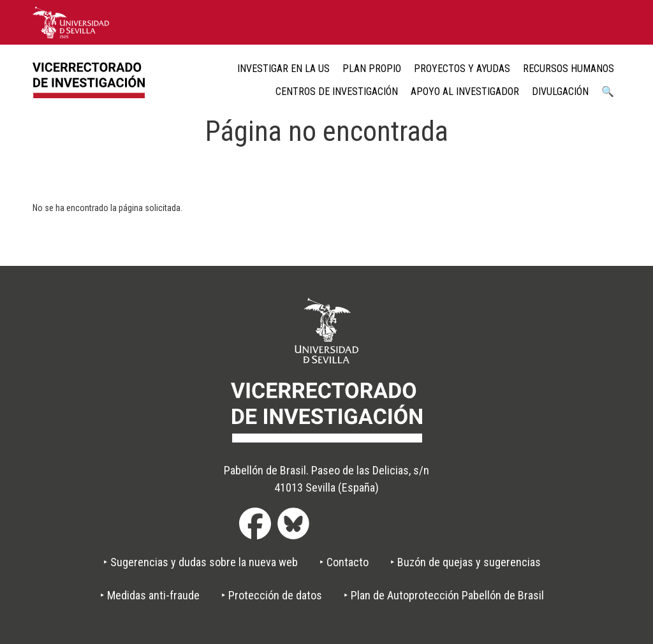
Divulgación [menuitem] (560, 91)
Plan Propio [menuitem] (372, 69)
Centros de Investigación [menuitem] (337, 91)
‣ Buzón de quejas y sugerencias (466, 562)
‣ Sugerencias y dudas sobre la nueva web (201, 562)
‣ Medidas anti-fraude (150, 595)
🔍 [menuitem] (608, 91)
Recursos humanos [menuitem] (569, 69)
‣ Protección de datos (272, 595)
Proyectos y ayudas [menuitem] (462, 69)
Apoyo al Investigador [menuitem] (465, 91)
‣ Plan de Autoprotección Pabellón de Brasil (444, 595)
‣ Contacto (344, 562)
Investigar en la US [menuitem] (283, 69)
